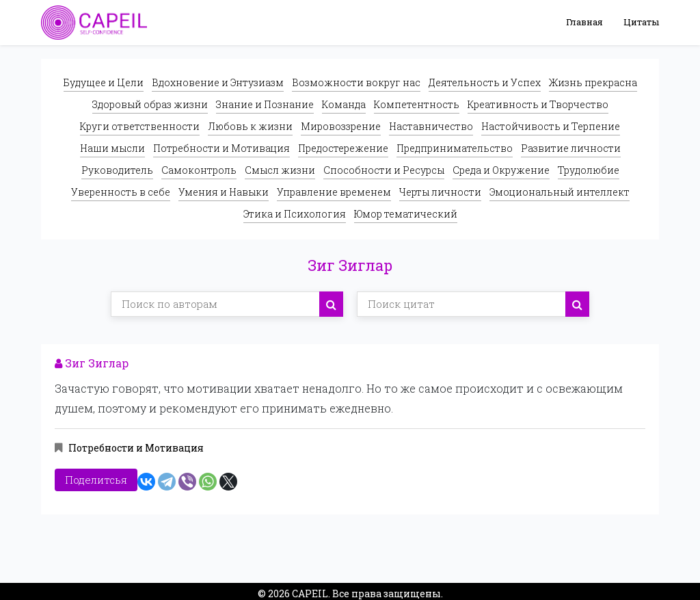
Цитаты (641, 22)
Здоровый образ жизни (150, 104)
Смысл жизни (280, 170)
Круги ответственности (140, 126)
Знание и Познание (265, 104)
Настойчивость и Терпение (551, 126)
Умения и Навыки (224, 192)
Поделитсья (96, 477)
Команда (344, 104)
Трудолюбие (589, 170)
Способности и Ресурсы (384, 170)
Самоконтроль (199, 170)
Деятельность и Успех (485, 82)
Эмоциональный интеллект (560, 192)
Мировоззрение (341, 126)
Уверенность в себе (121, 192)
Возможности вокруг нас (356, 82)
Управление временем (334, 192)
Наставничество (431, 126)
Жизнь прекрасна (593, 82)
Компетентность (417, 104)
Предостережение (343, 148)
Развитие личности (571, 148)
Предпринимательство (455, 148)
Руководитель (117, 170)
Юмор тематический (406, 214)
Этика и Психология (295, 214)
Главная (584, 22)
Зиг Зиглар (92, 363)
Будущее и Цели (104, 82)
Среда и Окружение (501, 170)
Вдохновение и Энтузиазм (218, 82)
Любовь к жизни (250, 126)
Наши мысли (112, 148)
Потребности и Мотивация (221, 148)
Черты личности (440, 192)
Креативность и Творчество (538, 104)
